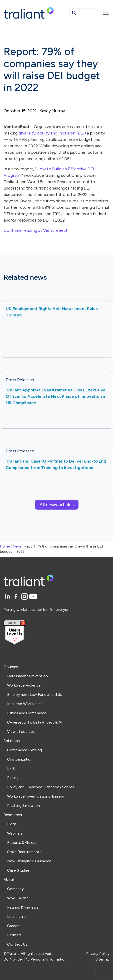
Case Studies (18, 870)
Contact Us (17, 944)
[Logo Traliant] (29, 13)
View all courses (21, 732)
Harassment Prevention (27, 676)
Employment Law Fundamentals (34, 694)
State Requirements (24, 852)
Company (15, 889)
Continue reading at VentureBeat (36, 230)
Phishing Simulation (24, 806)
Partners (14, 935)
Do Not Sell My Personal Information (35, 959)
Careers (14, 926)
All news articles (57, 505)
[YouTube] (33, 597)
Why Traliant (18, 898)
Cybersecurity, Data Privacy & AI (35, 722)
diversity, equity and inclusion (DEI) (52, 133)
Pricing (13, 778)
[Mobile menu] (106, 13)
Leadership (16, 917)
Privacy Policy (98, 954)
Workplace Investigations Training (36, 796)
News (17, 546)
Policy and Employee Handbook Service (41, 787)
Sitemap (103, 959)
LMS (11, 769)
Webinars (15, 833)
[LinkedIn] (8, 597)
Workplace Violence (24, 685)
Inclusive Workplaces (25, 704)
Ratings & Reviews (23, 907)
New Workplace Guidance (29, 861)
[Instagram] (25, 597)
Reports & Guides (22, 843)
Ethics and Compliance (27, 713)
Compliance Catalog (25, 750)
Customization (20, 759)
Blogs (12, 824)
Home (5, 546)
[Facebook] (17, 597)
